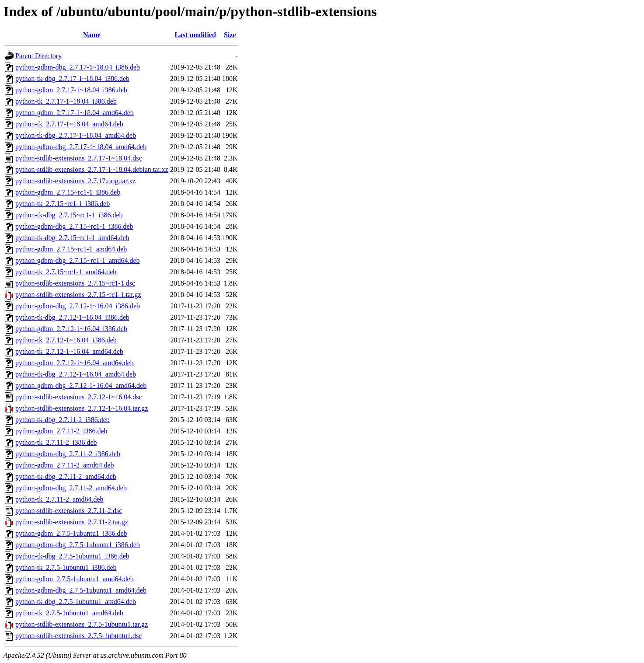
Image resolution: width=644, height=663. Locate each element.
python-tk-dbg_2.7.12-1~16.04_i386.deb (72, 317)
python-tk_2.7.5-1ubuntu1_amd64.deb (69, 613)
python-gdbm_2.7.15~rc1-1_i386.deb (68, 192)
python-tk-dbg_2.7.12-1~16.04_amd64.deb (76, 374)
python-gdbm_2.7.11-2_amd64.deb (65, 465)
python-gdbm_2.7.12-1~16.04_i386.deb (71, 329)
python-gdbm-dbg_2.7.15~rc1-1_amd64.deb (78, 260)
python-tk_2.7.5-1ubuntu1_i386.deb (66, 567)
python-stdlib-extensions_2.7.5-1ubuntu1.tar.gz (82, 624)
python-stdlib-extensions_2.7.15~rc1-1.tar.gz (78, 295)
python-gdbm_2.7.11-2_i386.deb (61, 431)
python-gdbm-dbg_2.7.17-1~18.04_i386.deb (78, 67)
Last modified (195, 35)
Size (230, 35)
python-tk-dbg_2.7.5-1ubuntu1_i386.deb (72, 556)
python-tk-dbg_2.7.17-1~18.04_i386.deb (72, 79)
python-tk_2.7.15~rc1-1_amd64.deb (66, 272)
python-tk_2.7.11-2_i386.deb (56, 442)
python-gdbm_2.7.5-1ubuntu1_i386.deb (71, 533)
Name (92, 35)
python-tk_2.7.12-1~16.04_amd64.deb (69, 351)
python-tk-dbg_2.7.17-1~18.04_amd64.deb (76, 135)
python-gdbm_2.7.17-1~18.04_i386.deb (71, 90)
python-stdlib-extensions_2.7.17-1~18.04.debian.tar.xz (92, 169)
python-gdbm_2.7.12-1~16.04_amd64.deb (75, 363)
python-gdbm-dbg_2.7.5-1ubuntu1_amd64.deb (81, 590)
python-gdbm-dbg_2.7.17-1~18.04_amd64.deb (81, 147)
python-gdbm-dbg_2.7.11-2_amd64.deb (71, 488)
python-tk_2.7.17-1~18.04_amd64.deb (69, 124)
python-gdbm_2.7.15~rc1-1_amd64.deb (71, 249)
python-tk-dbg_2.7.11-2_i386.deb (63, 420)
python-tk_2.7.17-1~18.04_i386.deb (66, 101)
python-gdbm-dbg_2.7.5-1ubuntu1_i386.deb (78, 545)
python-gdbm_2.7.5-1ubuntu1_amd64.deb (75, 579)
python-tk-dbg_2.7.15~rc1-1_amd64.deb (72, 238)
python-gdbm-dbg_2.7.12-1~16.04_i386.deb (78, 306)
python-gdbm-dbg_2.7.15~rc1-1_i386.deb (74, 226)
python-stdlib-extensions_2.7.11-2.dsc (69, 511)
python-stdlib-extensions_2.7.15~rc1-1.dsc (75, 283)
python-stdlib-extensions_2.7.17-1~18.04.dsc (79, 158)
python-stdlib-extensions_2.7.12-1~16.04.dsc (79, 397)
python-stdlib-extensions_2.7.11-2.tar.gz (72, 522)
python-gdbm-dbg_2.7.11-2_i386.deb (68, 454)
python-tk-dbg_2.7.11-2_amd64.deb (66, 476)
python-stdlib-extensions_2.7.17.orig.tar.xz (75, 181)
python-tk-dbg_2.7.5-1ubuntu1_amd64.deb (76, 602)
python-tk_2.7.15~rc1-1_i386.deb (63, 204)
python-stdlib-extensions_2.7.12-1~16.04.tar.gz (82, 408)
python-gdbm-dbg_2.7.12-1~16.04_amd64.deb (81, 386)
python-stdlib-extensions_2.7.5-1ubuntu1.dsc (78, 636)
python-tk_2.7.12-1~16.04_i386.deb (66, 340)
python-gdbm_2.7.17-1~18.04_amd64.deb (75, 113)
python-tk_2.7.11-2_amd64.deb (59, 499)
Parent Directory (38, 56)
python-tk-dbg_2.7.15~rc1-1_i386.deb (69, 215)
